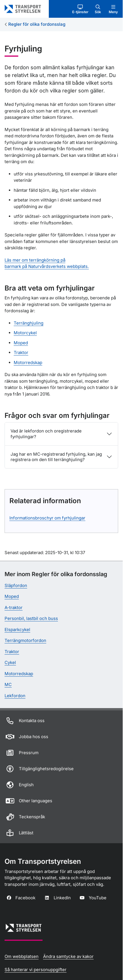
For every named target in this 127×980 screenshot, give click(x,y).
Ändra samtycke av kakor (68, 956)
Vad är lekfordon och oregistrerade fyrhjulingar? (46, 434)
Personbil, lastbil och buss (31, 618)
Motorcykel (25, 333)
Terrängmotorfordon (25, 640)
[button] (80, 9)
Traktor (21, 352)
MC (8, 684)
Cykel (10, 662)
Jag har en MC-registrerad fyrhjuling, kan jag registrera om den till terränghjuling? (56, 457)
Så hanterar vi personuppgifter (36, 970)
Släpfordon (16, 585)
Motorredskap (28, 362)
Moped (21, 343)
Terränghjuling (29, 323)
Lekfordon (15, 696)
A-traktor (14, 607)
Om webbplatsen (22, 956)
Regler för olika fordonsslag (37, 24)
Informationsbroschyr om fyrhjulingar (47, 518)
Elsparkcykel (17, 630)
